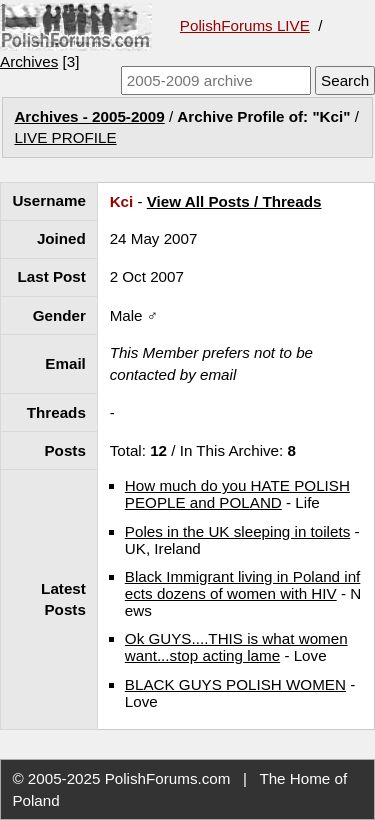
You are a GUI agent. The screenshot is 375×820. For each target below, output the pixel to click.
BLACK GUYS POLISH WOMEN (235, 684)
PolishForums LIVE (245, 25)
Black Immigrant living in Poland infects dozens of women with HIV (243, 585)
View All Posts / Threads (234, 201)
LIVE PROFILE (65, 137)
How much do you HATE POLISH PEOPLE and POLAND (237, 494)
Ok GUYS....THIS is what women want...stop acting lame (236, 647)
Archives (29, 61)
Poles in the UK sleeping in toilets (237, 531)
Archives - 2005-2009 (89, 116)
